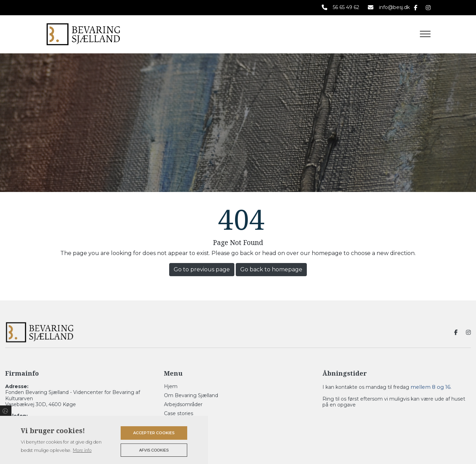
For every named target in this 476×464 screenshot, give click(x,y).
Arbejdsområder (183, 404)
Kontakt (174, 431)
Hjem (171, 386)
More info (82, 450)
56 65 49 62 (346, 7)
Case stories (179, 413)
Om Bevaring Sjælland (191, 395)
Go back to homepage (271, 269)
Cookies (6, 411)
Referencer (178, 422)
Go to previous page (202, 269)
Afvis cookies (154, 450)
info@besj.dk (394, 7)
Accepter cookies (154, 433)
